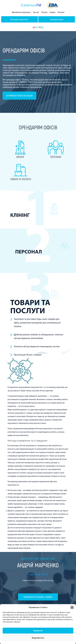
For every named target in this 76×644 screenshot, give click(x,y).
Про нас (36, 12)
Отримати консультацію (19, 96)
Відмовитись (38, 638)
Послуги (44, 12)
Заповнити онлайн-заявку (38, 597)
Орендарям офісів (57, 19)
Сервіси (53, 12)
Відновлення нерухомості (21, 12)
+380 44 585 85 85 (38, 575)
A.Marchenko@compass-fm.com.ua (38, 581)
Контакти (61, 12)
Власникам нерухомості (19, 19)
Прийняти (38, 631)
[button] (72, 607)
